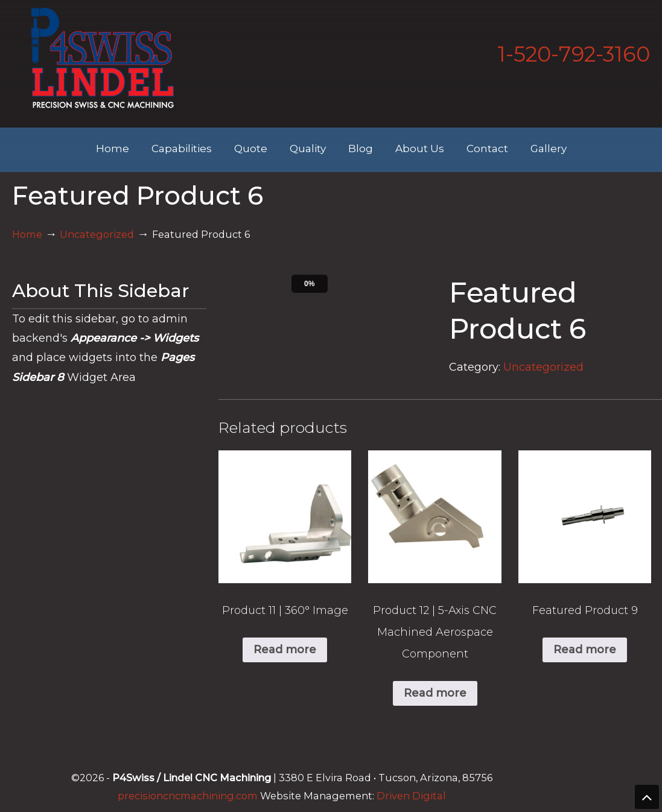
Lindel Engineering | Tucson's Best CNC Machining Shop (103, 58)
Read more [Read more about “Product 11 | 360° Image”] (285, 650)
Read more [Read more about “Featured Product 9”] (585, 650)
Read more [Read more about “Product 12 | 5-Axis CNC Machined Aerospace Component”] (435, 693)
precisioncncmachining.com (188, 796)
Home (27, 234)
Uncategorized (97, 234)
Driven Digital (411, 796)
